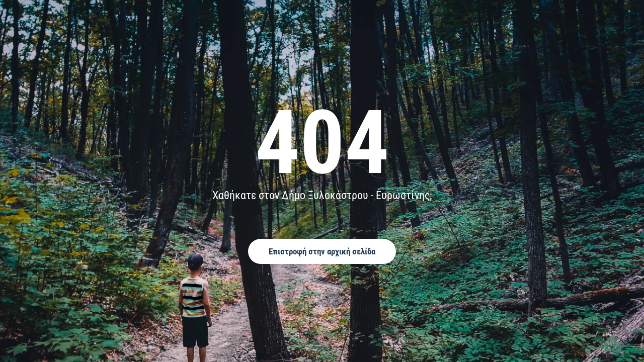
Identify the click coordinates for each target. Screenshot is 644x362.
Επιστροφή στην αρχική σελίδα (322, 251)
